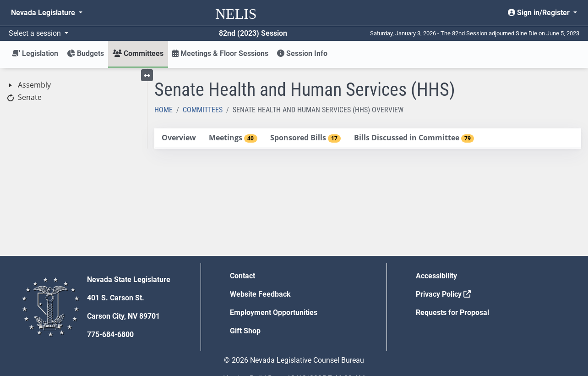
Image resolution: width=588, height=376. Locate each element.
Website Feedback (260, 294)
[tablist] (368, 138)
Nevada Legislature (44, 13)
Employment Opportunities (274, 312)
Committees (203, 110)
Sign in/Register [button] (540, 13)
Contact (242, 276)
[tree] (73, 91)
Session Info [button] (302, 53)
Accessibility (436, 276)
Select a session (36, 33)
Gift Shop (245, 331)
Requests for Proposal (452, 312)
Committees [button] (138, 53)
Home (163, 110)
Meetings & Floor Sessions (220, 53)
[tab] (179, 138)
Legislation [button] (35, 53)
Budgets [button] (85, 53)
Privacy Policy (443, 294)
